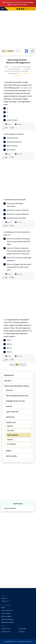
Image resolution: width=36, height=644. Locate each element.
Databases (9, 451)
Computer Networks (11, 456)
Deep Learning (6, 616)
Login (28, 9)
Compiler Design (10, 417)
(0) (5, 278)
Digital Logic (9, 390)
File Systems (11, 431)
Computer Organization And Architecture (17, 396)
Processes (10, 440)
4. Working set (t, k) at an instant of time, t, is (17, 233)
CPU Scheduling (11, 444)
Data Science (6, 613)
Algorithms (9, 406)
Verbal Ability (8, 381)
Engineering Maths (9, 375)
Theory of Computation (12, 412)
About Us (4, 598)
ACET (3, 608)
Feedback (22, 632)
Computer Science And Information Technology (17, 386)
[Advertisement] (18, 29)
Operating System (11, 422)
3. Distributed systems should (15, 200)
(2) (5, 128)
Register (33, 9)
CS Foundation (7, 611)
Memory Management (13, 435)
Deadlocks (10, 426)
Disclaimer (22, 629)
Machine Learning (8, 622)
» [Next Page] (25, 365)
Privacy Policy (6, 629)
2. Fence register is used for (14, 134)
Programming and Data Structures (15, 401)
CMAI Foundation (7, 619)
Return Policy (6, 632)
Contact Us (5, 601)
